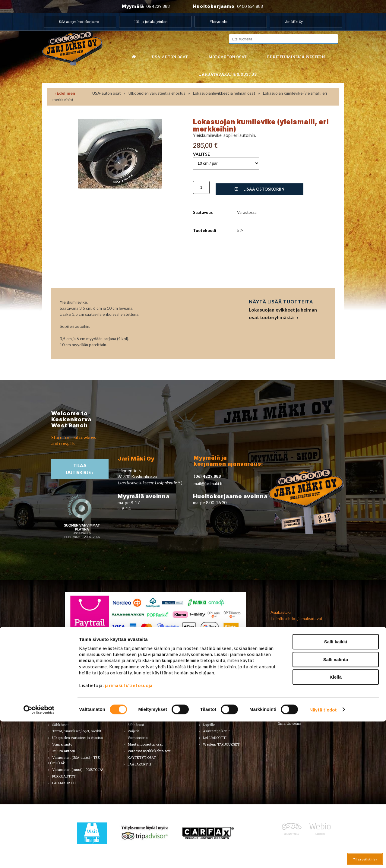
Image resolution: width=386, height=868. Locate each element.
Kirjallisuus (61, 698)
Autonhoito (61, 685)
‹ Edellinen (65, 93)
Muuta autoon (64, 751)
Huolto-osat (137, 685)
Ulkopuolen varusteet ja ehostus (157, 93)
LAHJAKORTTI (139, 764)
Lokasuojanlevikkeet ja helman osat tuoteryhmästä (283, 314)
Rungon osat (138, 718)
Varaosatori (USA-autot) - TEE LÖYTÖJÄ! (74, 760)
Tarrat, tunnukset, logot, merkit (77, 731)
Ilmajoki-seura (290, 723)
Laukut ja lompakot (219, 711)
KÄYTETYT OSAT (142, 757)
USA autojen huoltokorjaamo (79, 22)
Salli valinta (336, 806)
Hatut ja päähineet (218, 698)
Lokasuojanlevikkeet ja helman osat (224, 93)
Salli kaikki (336, 788)
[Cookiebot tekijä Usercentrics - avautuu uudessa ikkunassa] (39, 856)
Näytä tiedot (323, 856)
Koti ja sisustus (215, 718)
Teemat (285, 698)
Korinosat (60, 705)
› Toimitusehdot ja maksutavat (295, 619)
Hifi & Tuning (138, 698)
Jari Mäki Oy (294, 22)
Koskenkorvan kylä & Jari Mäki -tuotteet (303, 714)
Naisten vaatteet (216, 691)
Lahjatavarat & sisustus (228, 74)
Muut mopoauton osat (145, 744)
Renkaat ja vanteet (68, 711)
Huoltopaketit (138, 691)
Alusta (57, 678)
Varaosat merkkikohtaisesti (150, 751)
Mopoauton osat (228, 57)
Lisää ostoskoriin (259, 189)
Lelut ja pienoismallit (295, 685)
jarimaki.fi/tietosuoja (129, 832)
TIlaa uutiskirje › (80, 469)
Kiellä (336, 824)
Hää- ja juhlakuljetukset (151, 22)
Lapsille (209, 725)
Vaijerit (133, 731)
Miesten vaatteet (217, 685)
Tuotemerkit (213, 678)
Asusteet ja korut (216, 731)
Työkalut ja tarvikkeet (296, 691)
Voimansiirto (62, 744)
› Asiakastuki (280, 612)
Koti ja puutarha (291, 678)
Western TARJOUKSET (221, 744)
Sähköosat (60, 725)
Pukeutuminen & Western (219, 666)
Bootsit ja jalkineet (217, 705)
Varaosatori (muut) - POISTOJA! (78, 770)
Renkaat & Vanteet (143, 711)
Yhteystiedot (219, 22)
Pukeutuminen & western (296, 57)
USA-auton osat (170, 57)
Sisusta (58, 718)
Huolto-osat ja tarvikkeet (72, 691)
